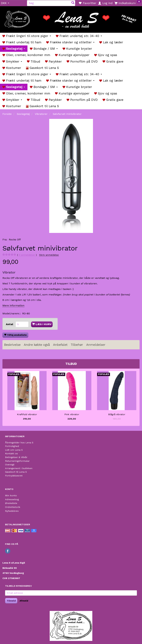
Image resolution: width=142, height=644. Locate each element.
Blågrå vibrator (117, 414)
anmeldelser (27, 255)
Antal (10, 324)
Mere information (13, 305)
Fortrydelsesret (14, 476)
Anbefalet (60, 345)
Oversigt (10, 465)
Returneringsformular (17, 461)
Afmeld (24, 601)
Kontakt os (11, 453)
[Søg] (73, 3)
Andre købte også (37, 345)
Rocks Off (15, 240)
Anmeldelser (96, 345)
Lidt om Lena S (14, 450)
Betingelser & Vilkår (16, 457)
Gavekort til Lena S (16, 472)
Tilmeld (11, 601)
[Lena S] (71, 18)
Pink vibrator (72, 414)
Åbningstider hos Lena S (19, 443)
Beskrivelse (12, 345)
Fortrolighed (12, 446)
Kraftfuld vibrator (27, 414)
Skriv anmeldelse (49, 255)
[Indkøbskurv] (128, 3)
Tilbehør (77, 345)
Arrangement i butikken (19, 468)
